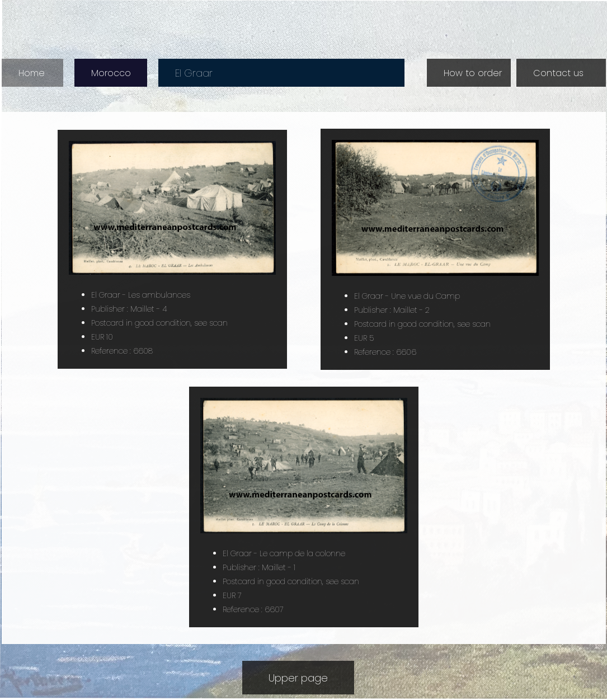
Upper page (298, 678)
